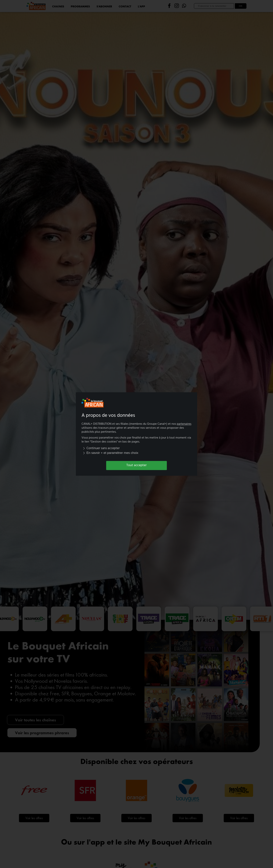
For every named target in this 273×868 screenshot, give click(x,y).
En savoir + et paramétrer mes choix (110, 453)
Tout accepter (137, 465)
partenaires (184, 424)
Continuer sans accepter (101, 448)
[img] (84, 448)
